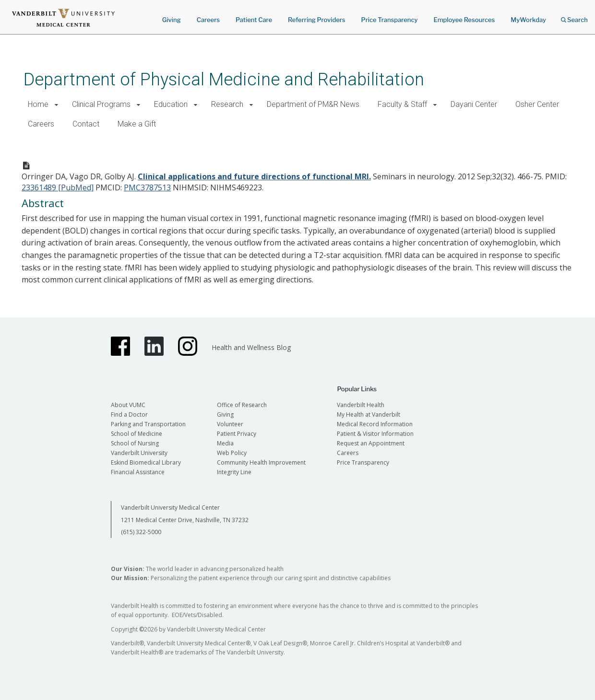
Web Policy (232, 453)
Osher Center (537, 104)
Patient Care (254, 20)
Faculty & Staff (402, 104)
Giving (172, 20)
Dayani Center (474, 104)
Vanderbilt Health (361, 405)
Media (225, 443)
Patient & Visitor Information (375, 434)
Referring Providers (316, 20)
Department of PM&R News (313, 104)
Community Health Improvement (261, 462)
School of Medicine (137, 434)
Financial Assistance (138, 472)
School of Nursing (135, 443)
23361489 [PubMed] (58, 187)
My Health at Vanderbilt (369, 414)
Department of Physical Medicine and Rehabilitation (224, 79)
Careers (208, 20)
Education (171, 104)
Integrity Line (234, 472)
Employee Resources (464, 20)
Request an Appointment (371, 443)
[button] (56, 105)
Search (574, 17)
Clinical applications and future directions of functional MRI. (254, 176)
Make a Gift (137, 124)
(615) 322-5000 (141, 532)
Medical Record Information (375, 424)
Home (38, 104)
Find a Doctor (129, 414)
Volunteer (230, 424)
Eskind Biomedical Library (146, 462)
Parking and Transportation (148, 424)
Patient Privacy (237, 434)
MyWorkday (528, 20)
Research (227, 104)
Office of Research (242, 405)
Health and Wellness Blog (251, 347)
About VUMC (128, 405)
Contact (86, 124)
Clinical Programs (101, 104)
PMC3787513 (147, 187)
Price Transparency (390, 20)
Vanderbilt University (139, 453)
